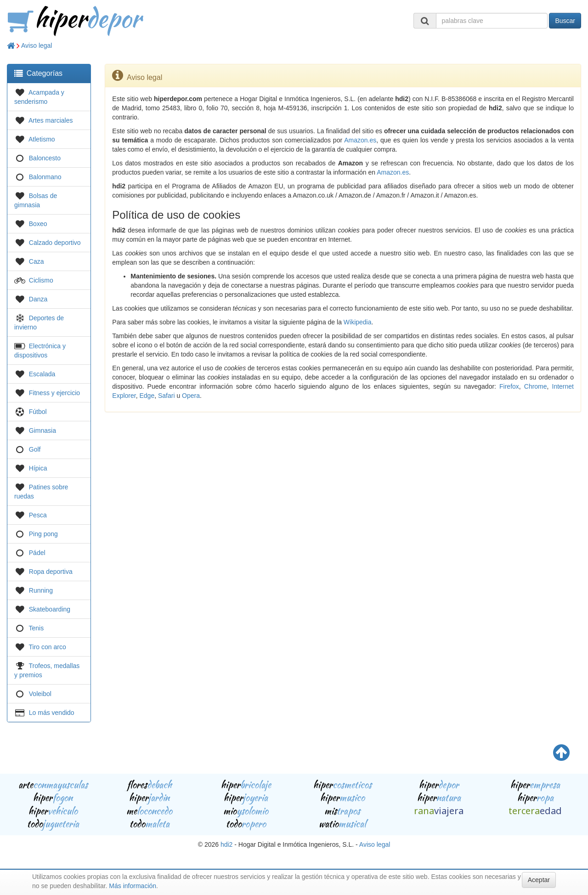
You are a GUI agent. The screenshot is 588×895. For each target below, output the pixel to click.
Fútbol (38, 412)
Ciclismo (41, 280)
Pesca (38, 515)
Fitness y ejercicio (54, 393)
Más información (133, 886)
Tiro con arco (48, 647)
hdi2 (226, 844)
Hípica (38, 468)
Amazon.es (360, 140)
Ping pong (43, 534)
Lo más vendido (52, 713)
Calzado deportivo (55, 243)
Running (41, 590)
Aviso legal (37, 45)
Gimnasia (42, 431)
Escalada (42, 374)
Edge (147, 396)
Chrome (536, 386)
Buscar (565, 21)
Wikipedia (358, 322)
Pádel (37, 553)
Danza (38, 299)
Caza (37, 261)
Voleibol (40, 694)
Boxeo (38, 224)
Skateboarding (50, 609)
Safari (167, 396)
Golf (35, 449)
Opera (191, 396)
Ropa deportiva (51, 572)
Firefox (509, 386)
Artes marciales (51, 120)
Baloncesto (45, 158)
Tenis (37, 628)
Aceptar (539, 880)
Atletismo (42, 139)
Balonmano (45, 177)
